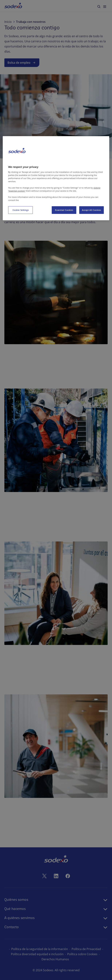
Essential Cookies (64, 210)
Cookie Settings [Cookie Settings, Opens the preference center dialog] (21, 210)
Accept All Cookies (91, 210)
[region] (56, 178)
